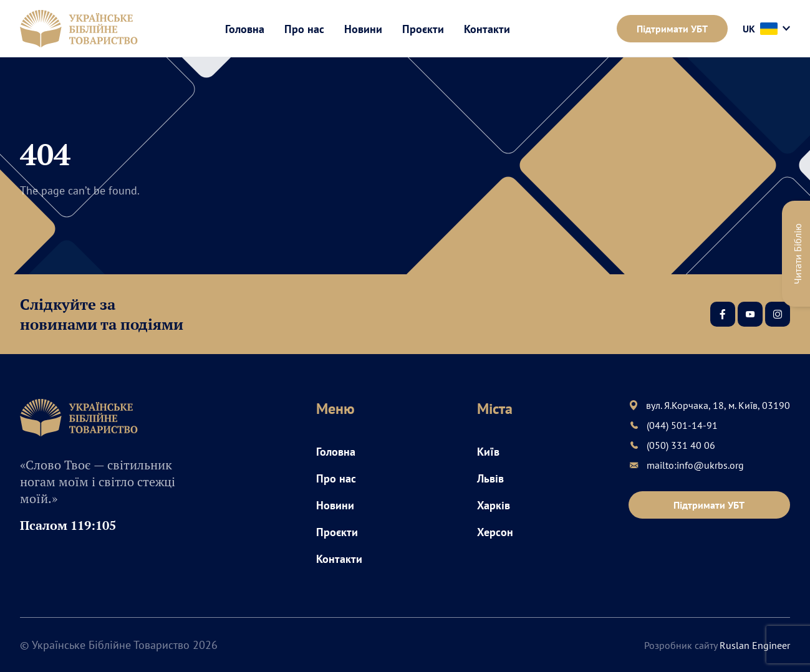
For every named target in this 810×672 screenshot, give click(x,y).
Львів (490, 478)
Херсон (495, 532)
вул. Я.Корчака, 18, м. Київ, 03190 (718, 405)
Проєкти (423, 29)
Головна (245, 29)
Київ (488, 452)
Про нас (304, 29)
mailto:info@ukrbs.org (695, 465)
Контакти (487, 29)
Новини (363, 29)
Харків (494, 505)
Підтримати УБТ (672, 29)
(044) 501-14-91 (682, 425)
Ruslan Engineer (755, 645)
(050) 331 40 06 (681, 445)
